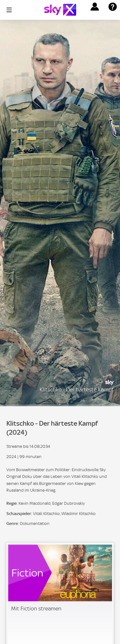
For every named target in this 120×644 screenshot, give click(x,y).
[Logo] (60, 10)
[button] (95, 7)
